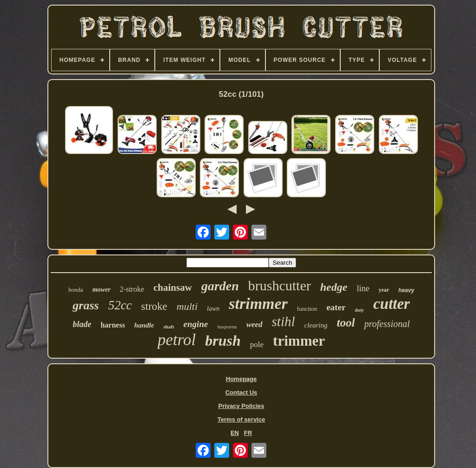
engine (196, 324)
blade (82, 324)
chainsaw (173, 287)
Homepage (241, 379)
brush (223, 341)
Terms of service (241, 419)
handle (144, 325)
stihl (284, 321)
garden (220, 286)
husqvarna (227, 327)
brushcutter (280, 285)
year (384, 290)
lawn (213, 309)
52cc (120, 305)
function (307, 309)
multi (187, 306)
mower (102, 290)
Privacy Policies (241, 406)
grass (86, 305)
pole (257, 344)
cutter (392, 304)
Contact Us (241, 392)
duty (359, 310)
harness (112, 325)
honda (76, 290)
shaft (169, 327)
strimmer (258, 304)
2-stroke (132, 289)
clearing (316, 325)
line (363, 288)
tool (346, 323)
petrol (177, 340)
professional (387, 324)
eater (336, 307)
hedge (334, 287)
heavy (406, 290)
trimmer (299, 341)
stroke (154, 306)
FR (248, 433)
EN (235, 433)
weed (255, 324)
